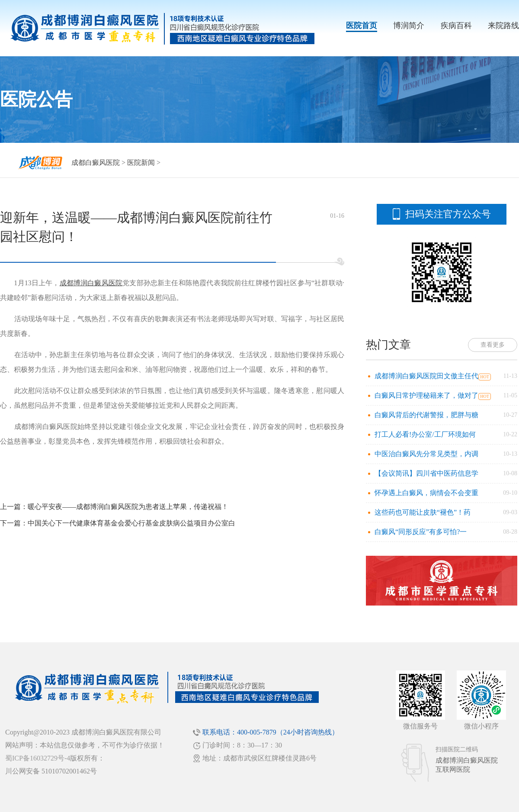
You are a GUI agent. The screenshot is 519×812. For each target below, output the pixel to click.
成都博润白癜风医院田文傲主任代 (426, 376)
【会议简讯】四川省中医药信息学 (426, 473)
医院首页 (362, 26)
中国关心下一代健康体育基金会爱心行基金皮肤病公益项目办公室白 (131, 523)
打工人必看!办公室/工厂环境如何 (425, 434)
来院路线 (503, 26)
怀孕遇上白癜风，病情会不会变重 (426, 493)
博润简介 (409, 26)
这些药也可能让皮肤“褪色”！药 (423, 512)
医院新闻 (141, 163)
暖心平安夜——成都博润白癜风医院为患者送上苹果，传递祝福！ (128, 507)
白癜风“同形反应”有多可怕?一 (421, 532)
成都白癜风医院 (96, 163)
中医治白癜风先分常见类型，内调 (426, 454)
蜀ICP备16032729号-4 (38, 758)
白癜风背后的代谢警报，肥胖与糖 (426, 415)
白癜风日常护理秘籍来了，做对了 (426, 395)
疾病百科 (456, 26)
